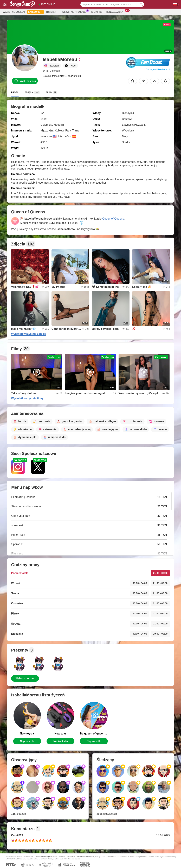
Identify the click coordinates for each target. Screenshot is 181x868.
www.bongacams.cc (48, 856)
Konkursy (96, 12)
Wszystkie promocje (75, 12)
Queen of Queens (113, 219)
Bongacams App (116, 12)
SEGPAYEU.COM (87, 857)
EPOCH (75, 857)
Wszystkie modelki (14, 12)
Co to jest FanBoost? (158, 69)
